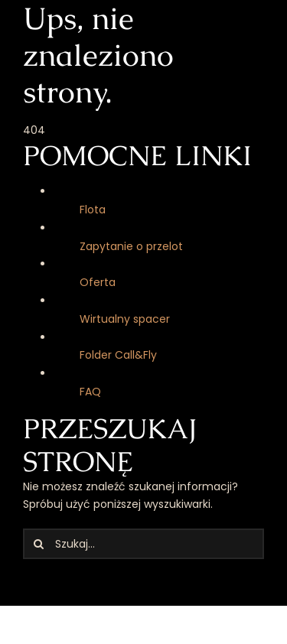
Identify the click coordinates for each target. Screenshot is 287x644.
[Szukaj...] (143, 544)
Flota (93, 210)
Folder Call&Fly (118, 355)
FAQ (90, 392)
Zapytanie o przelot (131, 246)
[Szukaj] (38, 544)
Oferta (98, 282)
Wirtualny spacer (125, 319)
